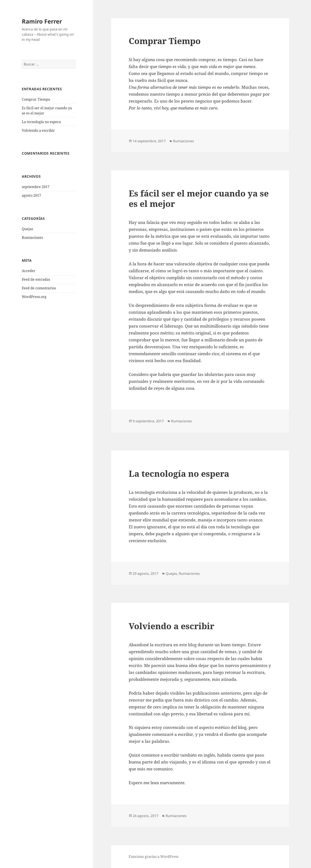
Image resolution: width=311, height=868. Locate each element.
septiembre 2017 (36, 187)
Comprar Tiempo (36, 99)
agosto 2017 (31, 195)
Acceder (29, 271)
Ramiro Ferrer (42, 21)
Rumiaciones (32, 238)
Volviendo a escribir (38, 130)
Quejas (27, 229)
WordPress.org (34, 297)
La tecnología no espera (41, 122)
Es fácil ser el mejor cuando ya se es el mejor (199, 198)
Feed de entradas (36, 279)
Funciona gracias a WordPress (154, 857)
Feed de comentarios (39, 288)
